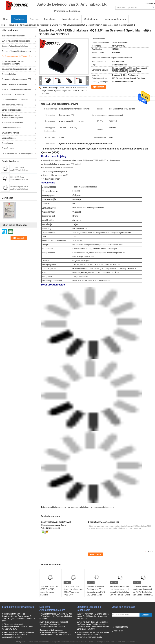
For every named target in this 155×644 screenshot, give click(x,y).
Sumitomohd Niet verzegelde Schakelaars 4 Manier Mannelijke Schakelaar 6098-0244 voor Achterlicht (55, 632)
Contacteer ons (92, 19)
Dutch (151, 3)
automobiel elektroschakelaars (14, 84)
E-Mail (116, 627)
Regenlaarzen (8, 143)
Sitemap (124, 627)
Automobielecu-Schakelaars (13, 95)
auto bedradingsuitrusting (12, 105)
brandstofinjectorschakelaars (14, 36)
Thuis (6, 19)
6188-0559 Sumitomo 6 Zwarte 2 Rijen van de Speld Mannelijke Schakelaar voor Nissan (93, 616)
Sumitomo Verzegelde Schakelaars (16, 51)
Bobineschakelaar (9, 74)
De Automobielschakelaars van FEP (17, 79)
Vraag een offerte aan (115, 19)
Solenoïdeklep (8, 148)
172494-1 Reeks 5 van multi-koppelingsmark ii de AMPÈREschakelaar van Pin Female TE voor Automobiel (120, 592)
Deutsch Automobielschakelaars (15, 46)
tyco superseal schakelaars (78, 507)
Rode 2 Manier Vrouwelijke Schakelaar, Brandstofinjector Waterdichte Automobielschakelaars (19, 635)
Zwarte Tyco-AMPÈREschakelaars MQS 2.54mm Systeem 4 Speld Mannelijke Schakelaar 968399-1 (64, 91)
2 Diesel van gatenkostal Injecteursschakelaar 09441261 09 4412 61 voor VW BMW (19, 627)
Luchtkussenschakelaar (11, 128)
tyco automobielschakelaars (102, 507)
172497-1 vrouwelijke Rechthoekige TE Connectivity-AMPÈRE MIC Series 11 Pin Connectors (96, 592)
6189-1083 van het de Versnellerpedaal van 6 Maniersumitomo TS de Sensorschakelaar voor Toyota (93, 635)
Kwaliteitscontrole (70, 19)
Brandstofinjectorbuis (10, 133)
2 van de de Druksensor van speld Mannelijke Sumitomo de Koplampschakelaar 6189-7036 (54, 624)
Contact (100, 87)
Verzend (146, 615)
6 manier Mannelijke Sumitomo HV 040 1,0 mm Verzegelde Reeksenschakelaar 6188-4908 (56, 616)
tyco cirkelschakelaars (56, 507)
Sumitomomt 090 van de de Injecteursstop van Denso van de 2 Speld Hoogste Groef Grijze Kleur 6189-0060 (19, 617)
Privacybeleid (20, 642)
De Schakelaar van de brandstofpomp (17, 153)
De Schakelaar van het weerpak (15, 100)
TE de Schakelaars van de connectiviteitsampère (13, 63)
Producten (19, 19)
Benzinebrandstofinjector (12, 110)
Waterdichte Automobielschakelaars (16, 89)
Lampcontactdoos (9, 138)
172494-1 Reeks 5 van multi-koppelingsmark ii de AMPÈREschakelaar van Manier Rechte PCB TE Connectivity (143, 592)
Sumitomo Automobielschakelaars (16, 41)
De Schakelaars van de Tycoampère (34, 25)
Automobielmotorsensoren (13, 123)
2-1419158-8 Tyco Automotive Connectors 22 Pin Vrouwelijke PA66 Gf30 (73, 591)
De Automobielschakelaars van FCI (16, 69)
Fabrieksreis (50, 19)
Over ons (34, 19)
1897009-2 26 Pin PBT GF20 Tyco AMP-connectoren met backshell (50, 591)
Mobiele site (117, 631)
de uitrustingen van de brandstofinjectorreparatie (12, 116)
